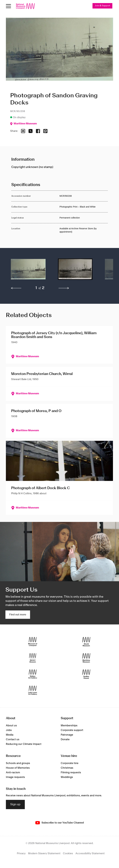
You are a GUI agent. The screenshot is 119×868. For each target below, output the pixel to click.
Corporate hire (70, 763)
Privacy (21, 853)
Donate (65, 739)
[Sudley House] (86, 674)
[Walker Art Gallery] (33, 674)
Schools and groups (18, 763)
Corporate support (72, 730)
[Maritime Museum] (86, 658)
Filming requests (71, 773)
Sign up (15, 804)
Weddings (67, 777)
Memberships (69, 726)
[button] (28, 271)
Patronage (67, 735)
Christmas (67, 768)
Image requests (15, 777)
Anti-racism (13, 773)
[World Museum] (86, 642)
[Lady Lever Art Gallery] (33, 690)
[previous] (16, 288)
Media (10, 735)
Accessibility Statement (90, 853)
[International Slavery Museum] (33, 658)
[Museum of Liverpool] (33, 642)
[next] (64, 288)
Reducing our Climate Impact (24, 744)
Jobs (9, 730)
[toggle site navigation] (8, 6)
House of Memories (18, 768)
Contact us (13, 739)
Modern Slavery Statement (44, 853)
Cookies (68, 853)
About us (11, 726)
